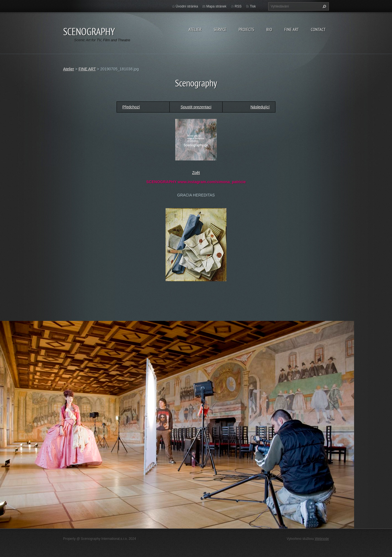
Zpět (196, 173)
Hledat (324, 6)
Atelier (195, 29)
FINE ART (87, 69)
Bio (269, 29)
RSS (238, 6)
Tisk (253, 6)
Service (220, 29)
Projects (246, 29)
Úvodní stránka (187, 6)
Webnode (322, 539)
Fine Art (292, 29)
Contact (318, 29)
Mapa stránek (216, 6)
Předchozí (131, 107)
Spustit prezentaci (196, 107)
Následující (260, 107)
